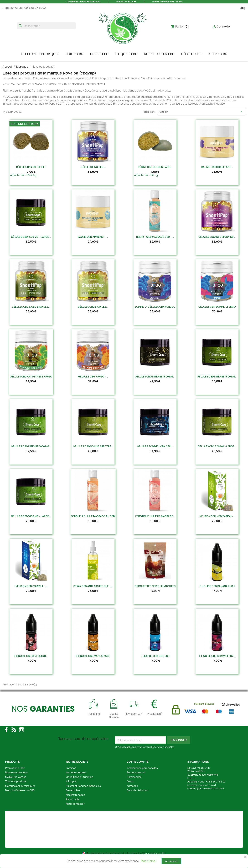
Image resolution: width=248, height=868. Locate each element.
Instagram (22, 730)
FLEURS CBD (99, 54)
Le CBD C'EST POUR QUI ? (40, 54)
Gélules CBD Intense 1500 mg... (217, 377)
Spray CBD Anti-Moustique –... (93, 586)
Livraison (71, 768)
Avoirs (130, 781)
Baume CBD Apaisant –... (93, 237)
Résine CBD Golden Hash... (155, 167)
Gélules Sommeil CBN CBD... (155, 446)
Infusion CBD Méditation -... (217, 516)
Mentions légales (76, 772)
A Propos (71, 781)
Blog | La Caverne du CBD (20, 790)
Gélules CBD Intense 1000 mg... (31, 446)
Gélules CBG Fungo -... (93, 377)
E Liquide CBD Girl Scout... (31, 656)
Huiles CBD (74, 54)
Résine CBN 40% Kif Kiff (31, 167)
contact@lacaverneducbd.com (206, 788)
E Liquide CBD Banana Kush (217, 586)
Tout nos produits (16, 781)
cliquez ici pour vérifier (154, 853)
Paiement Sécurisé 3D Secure (83, 786)
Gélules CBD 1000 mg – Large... (31, 516)
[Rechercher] (46, 26)
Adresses (132, 786)
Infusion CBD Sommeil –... (31, 586)
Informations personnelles (142, 768)
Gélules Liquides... (93, 167)
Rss (14, 730)
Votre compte (138, 762)
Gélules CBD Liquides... (93, 307)
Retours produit (136, 772)
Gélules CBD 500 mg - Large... (217, 446)
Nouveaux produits (16, 772)
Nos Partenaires (76, 795)
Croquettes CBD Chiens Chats (155, 586)
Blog (242, 8)
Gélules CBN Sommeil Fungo (217, 307)
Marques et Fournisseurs (20, 786)
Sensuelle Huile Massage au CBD (93, 516)
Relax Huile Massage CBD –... (155, 237)
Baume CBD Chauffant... (217, 167)
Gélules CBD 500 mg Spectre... (93, 446)
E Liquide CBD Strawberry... (217, 656)
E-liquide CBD (126, 54)
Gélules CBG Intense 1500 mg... (155, 377)
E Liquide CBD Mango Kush (93, 656)
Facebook (6, 730)
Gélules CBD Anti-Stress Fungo (31, 377)
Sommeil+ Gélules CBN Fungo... (155, 307)
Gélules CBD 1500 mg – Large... (31, 237)
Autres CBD (218, 54)
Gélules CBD (191, 54)
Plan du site (73, 799)
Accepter (171, 861)
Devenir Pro (73, 790)
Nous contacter (75, 804)
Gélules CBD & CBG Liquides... (31, 307)
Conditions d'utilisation (80, 777)
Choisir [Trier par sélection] (201, 112)
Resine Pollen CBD (159, 54)
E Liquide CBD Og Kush (155, 656)
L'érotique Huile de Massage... (155, 516)
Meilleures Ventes (16, 777)
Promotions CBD (15, 768)
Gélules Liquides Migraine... (217, 237)
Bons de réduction (138, 790)
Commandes (134, 777)
